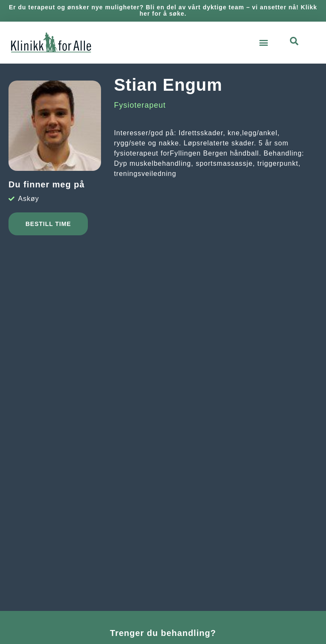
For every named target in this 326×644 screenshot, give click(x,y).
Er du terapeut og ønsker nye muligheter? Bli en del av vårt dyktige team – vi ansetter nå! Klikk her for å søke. (163, 10)
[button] (264, 43)
